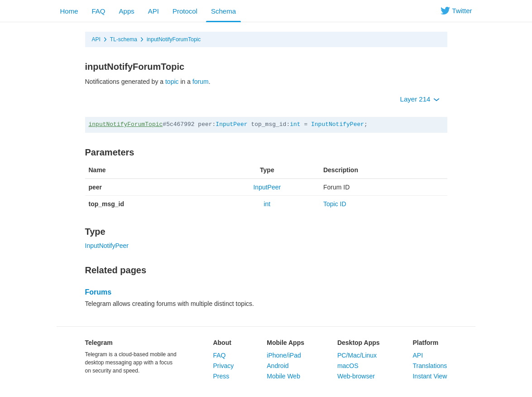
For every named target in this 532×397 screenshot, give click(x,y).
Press (221, 376)
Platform (425, 343)
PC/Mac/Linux (357, 355)
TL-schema (124, 39)
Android (278, 366)
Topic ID (335, 204)
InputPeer (231, 124)
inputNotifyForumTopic (174, 39)
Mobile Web (283, 376)
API (153, 11)
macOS (348, 366)
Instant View (430, 376)
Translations (430, 366)
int (295, 124)
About (222, 343)
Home (69, 11)
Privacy (223, 366)
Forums (98, 292)
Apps (127, 11)
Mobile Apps (285, 343)
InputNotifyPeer (338, 124)
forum (201, 82)
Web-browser (356, 376)
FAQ (99, 11)
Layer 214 (420, 99)
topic (172, 82)
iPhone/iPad (284, 355)
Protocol (185, 11)
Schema (223, 11)
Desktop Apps (359, 343)
